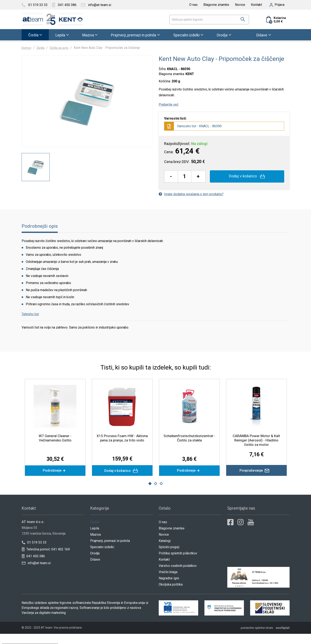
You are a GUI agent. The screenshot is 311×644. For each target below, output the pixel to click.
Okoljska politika (171, 595)
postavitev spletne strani (257, 638)
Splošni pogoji (169, 558)
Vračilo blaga (168, 583)
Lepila (60, 35)
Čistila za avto (62, 48)
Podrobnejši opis (41, 235)
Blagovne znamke (216, 5)
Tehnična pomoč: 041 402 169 (46, 560)
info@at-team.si (36, 574)
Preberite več (169, 104)
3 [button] (161, 494)
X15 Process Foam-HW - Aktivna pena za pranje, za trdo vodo (122, 449)
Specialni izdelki (186, 35)
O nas (193, 5)
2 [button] (156, 494)
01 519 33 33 (34, 553)
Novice (240, 5)
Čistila (33, 35)
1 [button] (150, 494)
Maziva (88, 35)
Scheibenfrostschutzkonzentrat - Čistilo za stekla (190, 447)
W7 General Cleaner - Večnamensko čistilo (55, 447)
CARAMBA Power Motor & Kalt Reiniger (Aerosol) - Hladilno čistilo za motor (256, 449)
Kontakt (256, 5)
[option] (36, 190)
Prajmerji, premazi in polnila (133, 35)
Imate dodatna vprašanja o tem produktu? (191, 194)
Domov (27, 48)
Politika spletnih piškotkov (178, 564)
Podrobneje (55, 480)
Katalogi (165, 551)
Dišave (262, 35)
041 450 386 (33, 567)
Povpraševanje (256, 480)
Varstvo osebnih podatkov (178, 576)
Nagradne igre (169, 589)
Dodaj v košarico (247, 176)
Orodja (222, 35)
